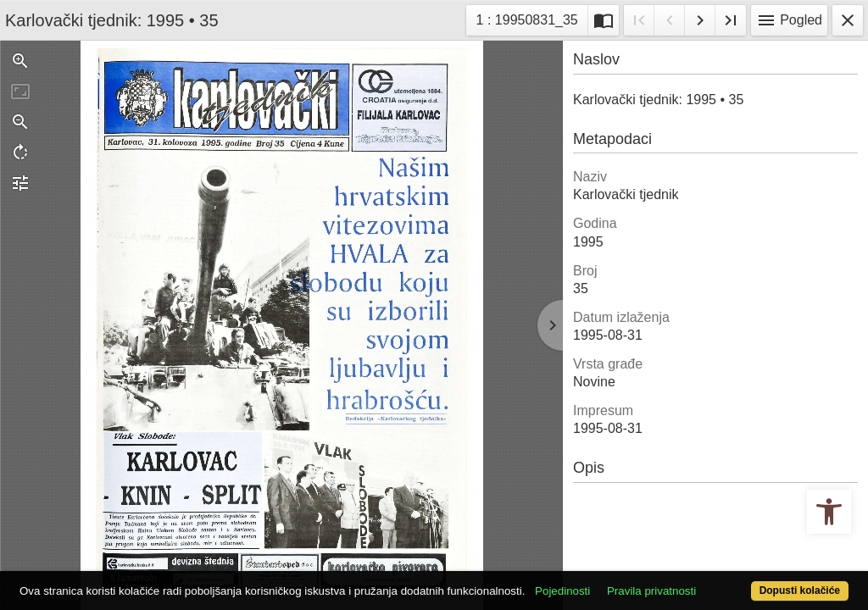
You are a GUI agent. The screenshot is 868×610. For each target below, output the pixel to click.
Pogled (789, 20)
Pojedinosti (606, 561)
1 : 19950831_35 (528, 18)
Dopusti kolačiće (752, 582)
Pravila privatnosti (695, 561)
